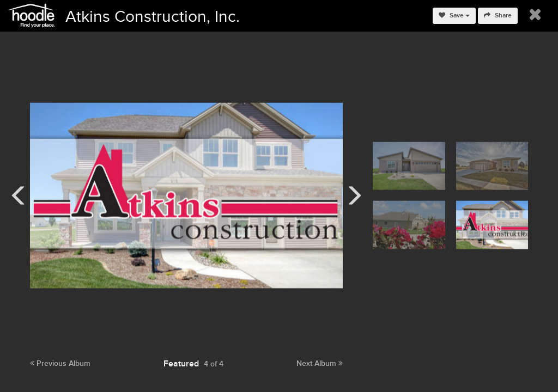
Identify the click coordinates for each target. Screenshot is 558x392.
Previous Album (60, 363)
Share (498, 16)
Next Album (320, 363)
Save (454, 16)
